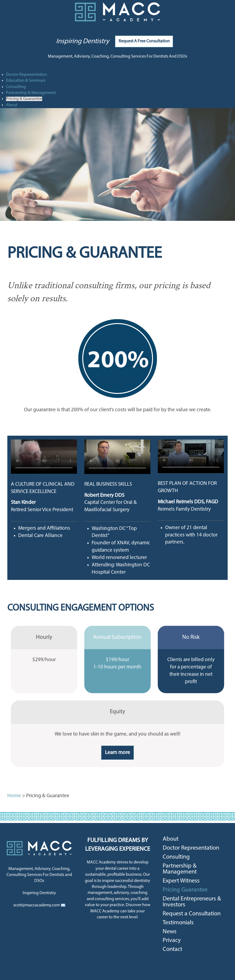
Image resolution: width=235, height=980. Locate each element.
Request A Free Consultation (144, 41)
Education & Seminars (26, 81)
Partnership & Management (31, 93)
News (170, 932)
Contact (172, 949)
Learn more (117, 753)
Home (14, 796)
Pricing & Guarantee (24, 99)
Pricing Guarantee (185, 890)
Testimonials (178, 923)
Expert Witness (181, 881)
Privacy (172, 940)
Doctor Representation (27, 75)
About (12, 105)
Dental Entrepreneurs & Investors (192, 902)
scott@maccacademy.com (37, 905)
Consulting (16, 87)
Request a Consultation (192, 914)
